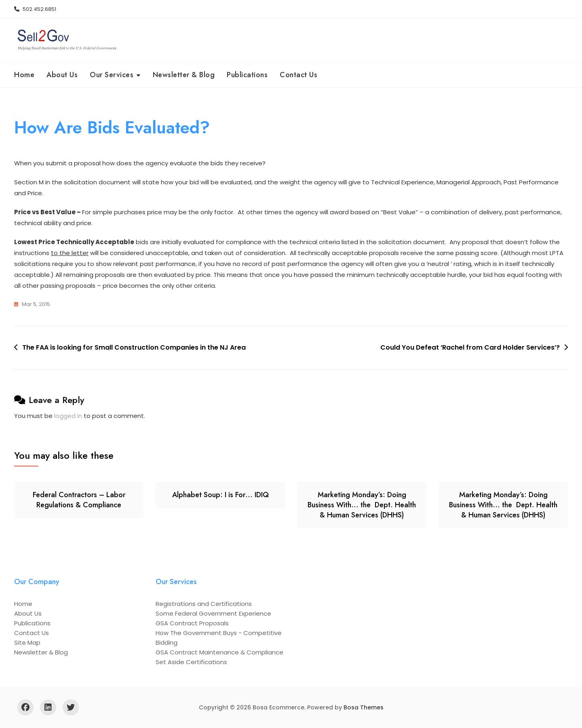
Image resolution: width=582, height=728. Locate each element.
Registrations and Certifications (204, 604)
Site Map (27, 643)
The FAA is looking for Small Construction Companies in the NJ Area (134, 348)
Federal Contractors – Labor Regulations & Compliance (79, 500)
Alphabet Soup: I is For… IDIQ (220, 495)
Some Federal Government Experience (213, 614)
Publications (247, 75)
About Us (62, 75)
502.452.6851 (35, 9)
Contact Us (298, 75)
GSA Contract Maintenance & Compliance (219, 653)
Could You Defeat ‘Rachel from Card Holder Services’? (470, 348)
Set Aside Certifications (191, 662)
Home (24, 75)
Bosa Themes (364, 708)
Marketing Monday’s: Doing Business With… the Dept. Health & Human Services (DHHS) (362, 505)
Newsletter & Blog (184, 75)
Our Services (112, 75)
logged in (68, 416)
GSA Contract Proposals (192, 624)
